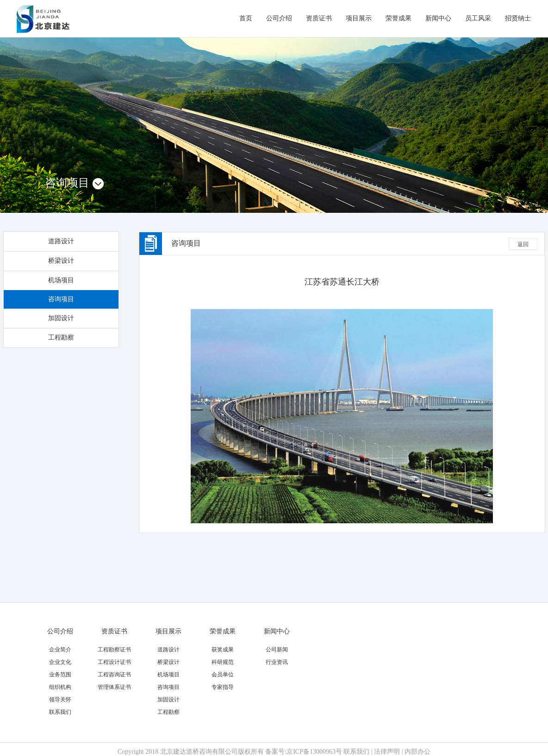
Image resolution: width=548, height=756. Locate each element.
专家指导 (223, 687)
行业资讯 (277, 662)
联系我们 (60, 712)
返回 (523, 244)
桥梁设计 (61, 261)
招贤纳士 (518, 18)
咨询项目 (61, 299)
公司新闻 (277, 650)
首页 (246, 18)
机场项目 (61, 280)
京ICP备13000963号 (314, 752)
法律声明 (387, 752)
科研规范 (223, 662)
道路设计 (61, 241)
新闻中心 (438, 18)
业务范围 (60, 675)
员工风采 (478, 18)
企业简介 (60, 650)
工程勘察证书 (114, 650)
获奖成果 (223, 650)
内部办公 (417, 752)
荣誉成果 (399, 18)
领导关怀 (60, 700)
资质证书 (319, 18)
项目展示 (359, 18)
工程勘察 (61, 338)
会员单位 (223, 675)
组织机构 (60, 687)
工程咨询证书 (114, 675)
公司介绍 (279, 18)
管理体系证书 (114, 687)
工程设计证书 (114, 662)
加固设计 (61, 318)
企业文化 (60, 662)
